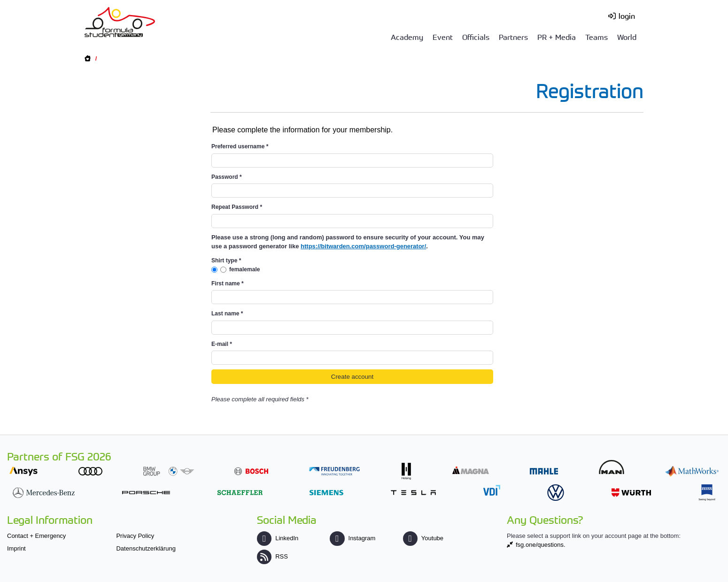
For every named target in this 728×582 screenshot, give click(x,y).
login (627, 15)
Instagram (352, 538)
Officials (476, 37)
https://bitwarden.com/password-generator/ (363, 246)
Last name (227, 314)
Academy (407, 37)
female (238, 269)
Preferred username (240, 146)
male (253, 269)
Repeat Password (237, 207)
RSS (272, 556)
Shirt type (226, 260)
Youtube (423, 538)
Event (443, 37)
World (627, 37)
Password (227, 177)
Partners (513, 37)
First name (228, 283)
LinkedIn (278, 538)
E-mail (222, 344)
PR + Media (557, 37)
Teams (596, 37)
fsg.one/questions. (541, 545)
